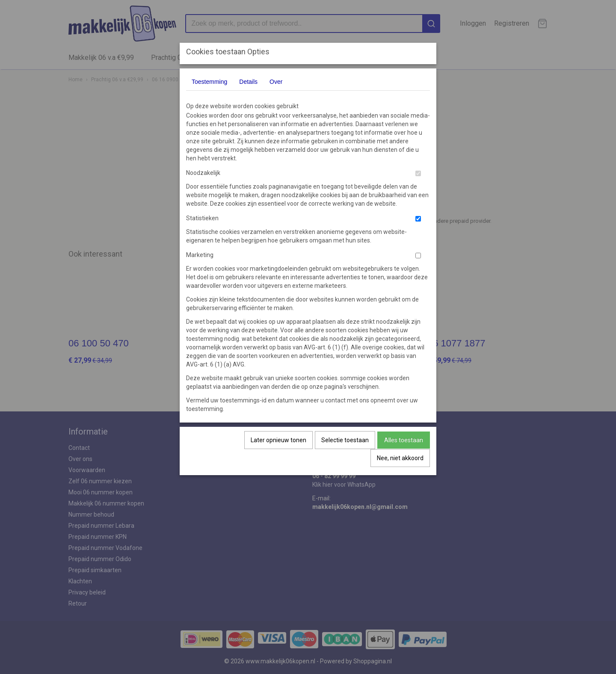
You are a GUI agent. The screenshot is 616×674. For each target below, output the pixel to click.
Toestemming (209, 82)
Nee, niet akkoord (400, 458)
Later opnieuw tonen (278, 440)
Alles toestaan (404, 440)
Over (276, 82)
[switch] (418, 173)
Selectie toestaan (345, 440)
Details (248, 82)
